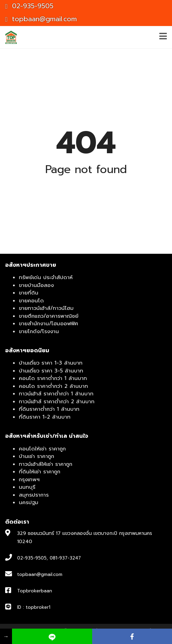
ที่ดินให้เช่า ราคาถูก (40, 472)
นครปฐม (29, 502)
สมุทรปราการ (34, 495)
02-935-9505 (29, 6)
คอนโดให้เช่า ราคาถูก (42, 449)
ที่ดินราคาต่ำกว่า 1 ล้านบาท (49, 409)
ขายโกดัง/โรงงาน (39, 331)
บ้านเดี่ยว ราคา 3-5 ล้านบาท (51, 371)
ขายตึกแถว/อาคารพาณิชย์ (49, 316)
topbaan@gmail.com (41, 19)
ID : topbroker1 (34, 607)
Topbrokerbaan (35, 591)
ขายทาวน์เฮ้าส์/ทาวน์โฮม (46, 308)
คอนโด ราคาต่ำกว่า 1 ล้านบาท (53, 378)
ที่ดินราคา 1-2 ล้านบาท (45, 417)
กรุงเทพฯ (29, 479)
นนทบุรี (27, 487)
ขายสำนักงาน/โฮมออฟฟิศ (48, 324)
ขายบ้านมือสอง (36, 285)
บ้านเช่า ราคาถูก (36, 456)
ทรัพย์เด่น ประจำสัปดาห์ (46, 277)
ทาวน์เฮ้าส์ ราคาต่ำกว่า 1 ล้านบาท (56, 394)
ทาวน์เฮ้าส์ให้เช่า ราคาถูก (46, 464)
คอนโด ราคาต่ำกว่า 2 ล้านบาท (53, 386)
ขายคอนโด (31, 301)
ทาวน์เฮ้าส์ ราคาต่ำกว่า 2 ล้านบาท (57, 402)
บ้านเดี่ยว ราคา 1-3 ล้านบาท (51, 363)
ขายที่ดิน (29, 293)
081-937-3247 (65, 558)
